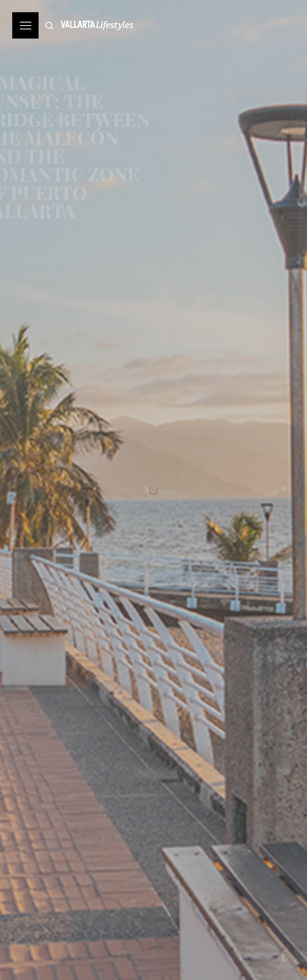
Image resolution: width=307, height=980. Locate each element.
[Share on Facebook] (288, 956)
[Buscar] (49, 25)
